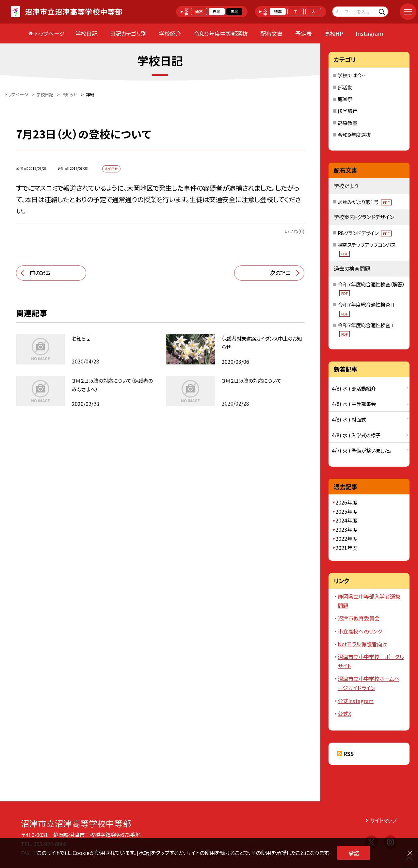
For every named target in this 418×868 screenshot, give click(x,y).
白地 (217, 11)
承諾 (354, 853)
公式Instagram (356, 701)
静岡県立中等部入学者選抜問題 (369, 601)
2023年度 (346, 529)
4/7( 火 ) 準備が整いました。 (362, 450)
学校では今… (352, 75)
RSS (349, 754)
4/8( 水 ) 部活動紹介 (354, 388)
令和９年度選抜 (354, 135)
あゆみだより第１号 (365, 202)
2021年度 (346, 548)
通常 (199, 11)
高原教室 (347, 123)
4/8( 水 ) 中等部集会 (354, 404)
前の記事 (40, 273)
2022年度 (346, 538)
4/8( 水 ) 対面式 (349, 419)
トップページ (50, 33)
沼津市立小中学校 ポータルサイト (371, 661)
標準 (278, 11)
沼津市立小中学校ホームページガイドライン (369, 683)
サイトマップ (384, 820)
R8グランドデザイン (365, 233)
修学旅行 (347, 111)
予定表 (304, 33)
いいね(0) (294, 231)
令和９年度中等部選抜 (221, 33)
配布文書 (271, 33)
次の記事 (280, 273)
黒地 (234, 11)
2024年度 (346, 520)
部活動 (345, 87)
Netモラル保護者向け (362, 644)
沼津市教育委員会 (359, 618)
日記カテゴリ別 (128, 33)
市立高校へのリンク (360, 631)
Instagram (370, 33)
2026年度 (346, 502)
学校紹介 (170, 33)
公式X (344, 714)
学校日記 (86, 33)
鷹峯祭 (345, 99)
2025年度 (346, 511)
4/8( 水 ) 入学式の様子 (356, 435)
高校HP (334, 33)
